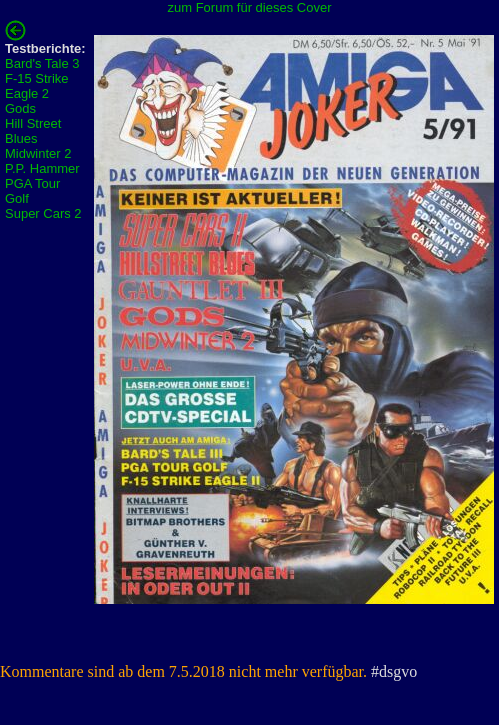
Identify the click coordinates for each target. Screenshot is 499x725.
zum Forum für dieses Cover (250, 7)
